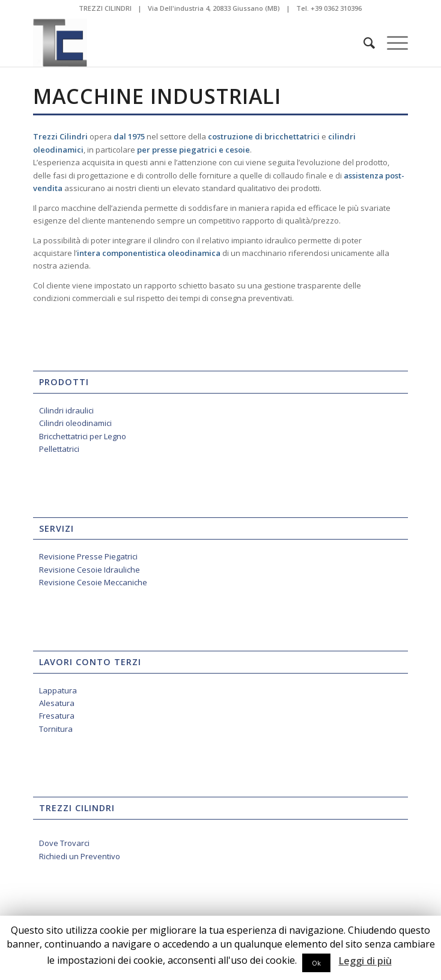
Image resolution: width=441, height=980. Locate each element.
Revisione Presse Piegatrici (88, 556)
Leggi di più (365, 961)
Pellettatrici (59, 449)
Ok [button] (316, 963)
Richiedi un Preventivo (80, 856)
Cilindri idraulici (66, 410)
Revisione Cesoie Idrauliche (90, 570)
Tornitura (56, 729)
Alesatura (57, 703)
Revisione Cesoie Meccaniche (93, 582)
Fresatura (57, 716)
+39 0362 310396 (336, 8)
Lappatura (58, 690)
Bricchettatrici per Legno (83, 436)
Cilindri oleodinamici (75, 423)
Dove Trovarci (64, 843)
